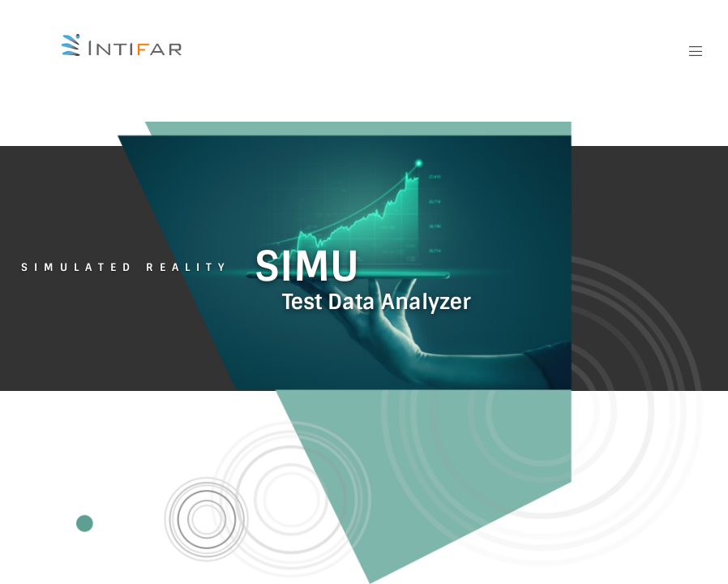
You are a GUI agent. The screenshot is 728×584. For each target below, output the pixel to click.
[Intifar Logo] (122, 45)
